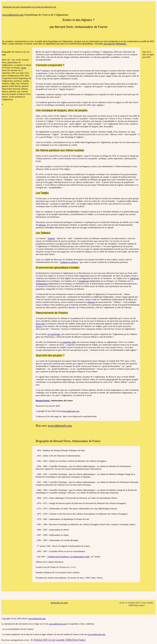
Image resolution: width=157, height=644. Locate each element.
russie (23, 68)
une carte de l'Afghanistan (115, 44)
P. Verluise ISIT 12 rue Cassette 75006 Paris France (58, 640)
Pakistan (42, 225)
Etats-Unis (40, 324)
